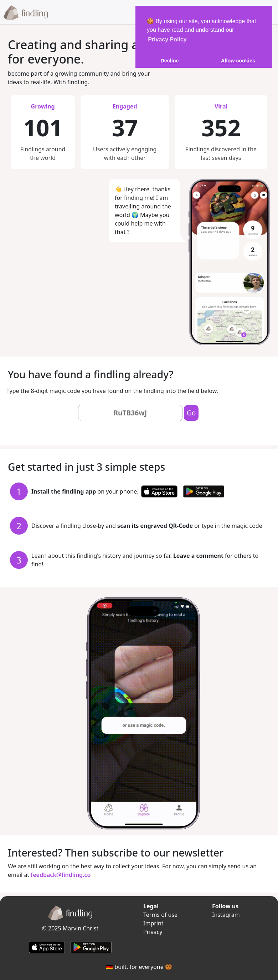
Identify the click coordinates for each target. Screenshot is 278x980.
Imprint (153, 923)
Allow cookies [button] (238, 61)
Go (191, 413)
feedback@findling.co (61, 875)
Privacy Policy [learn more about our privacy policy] (167, 39)
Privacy (153, 932)
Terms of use (160, 915)
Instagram (226, 915)
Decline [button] (169, 61)
